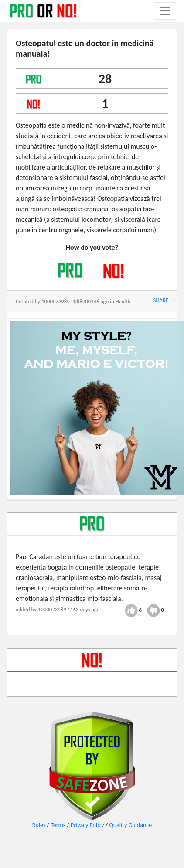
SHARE (161, 300)
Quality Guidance (130, 825)
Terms (58, 825)
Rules (39, 825)
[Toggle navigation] (165, 11)
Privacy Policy (87, 825)
